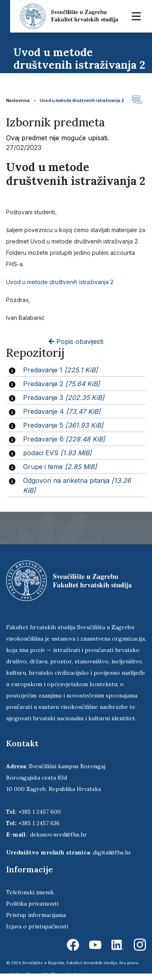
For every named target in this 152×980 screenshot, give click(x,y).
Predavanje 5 (63, 425)
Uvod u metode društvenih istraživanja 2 (82, 100)
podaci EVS (57, 453)
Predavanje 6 (64, 439)
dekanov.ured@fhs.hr (59, 834)
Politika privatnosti (32, 904)
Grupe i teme (60, 467)
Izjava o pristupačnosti (37, 926)
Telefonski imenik (30, 892)
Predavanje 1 (60, 370)
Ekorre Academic (69, 974)
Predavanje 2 (61, 384)
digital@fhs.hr (112, 852)
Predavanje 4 (62, 411)
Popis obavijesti (76, 341)
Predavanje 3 (64, 398)
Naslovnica (18, 100)
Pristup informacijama (36, 915)
